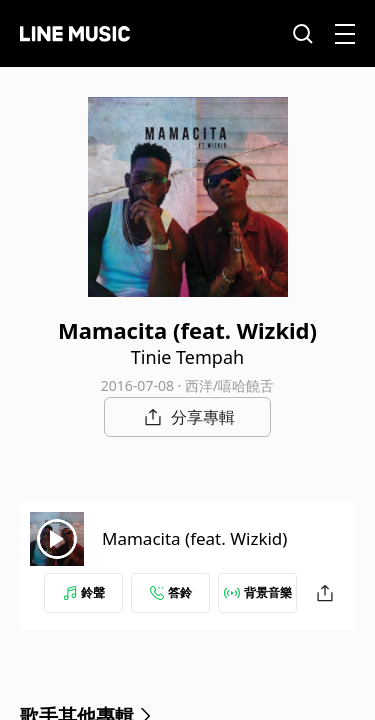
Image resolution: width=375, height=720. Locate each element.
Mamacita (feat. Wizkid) (194, 538)
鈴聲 (84, 592)
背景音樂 (258, 592)
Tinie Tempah (187, 357)
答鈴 (171, 592)
